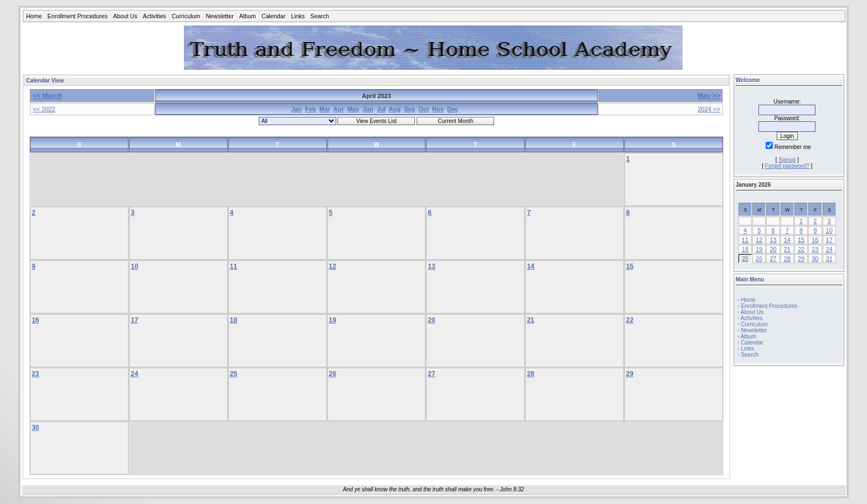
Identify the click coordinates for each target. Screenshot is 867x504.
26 (333, 374)
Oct (424, 109)
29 (630, 374)
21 (530, 320)
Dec (453, 109)
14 (530, 266)
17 (134, 320)
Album (248, 16)
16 (35, 320)
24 (134, 374)
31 (829, 259)
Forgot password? (787, 166)
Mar (325, 109)
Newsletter (219, 16)
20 (431, 320)
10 (134, 266)
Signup (787, 160)
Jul (381, 109)
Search (320, 16)
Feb (311, 109)
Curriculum (186, 16)
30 (35, 428)
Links (298, 16)
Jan (297, 109)
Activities (155, 16)
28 (530, 374)
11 (234, 266)
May (353, 109)
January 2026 (753, 185)
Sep (409, 109)
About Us (125, 16)
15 (630, 266)
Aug (395, 109)
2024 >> (709, 109)
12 (333, 266)
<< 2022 (44, 109)
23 (35, 374)
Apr (339, 109)
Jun (368, 109)
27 (431, 374)
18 (234, 320)
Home (34, 16)
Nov (438, 109)
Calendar (273, 16)
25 (234, 374)
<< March (47, 96)
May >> (709, 96)
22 (630, 320)
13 (431, 266)
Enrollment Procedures (78, 16)
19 (333, 320)
